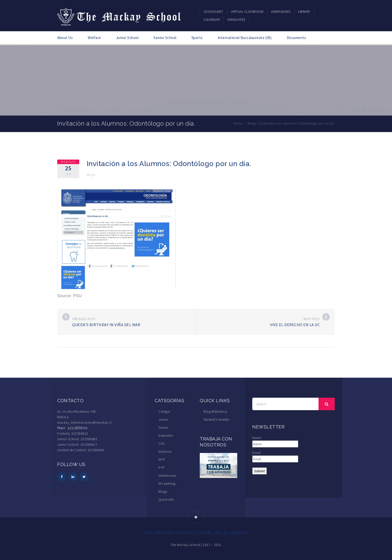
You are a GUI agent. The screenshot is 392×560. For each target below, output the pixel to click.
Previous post (84, 319)
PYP (162, 467)
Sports (197, 38)
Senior (163, 427)
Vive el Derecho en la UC (295, 325)
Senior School (165, 38)
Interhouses (167, 475)
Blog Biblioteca (215, 411)
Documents (296, 38)
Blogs (91, 175)
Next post (312, 319)
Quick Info (166, 499)
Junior (163, 419)
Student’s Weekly (216, 419)
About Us (65, 38)
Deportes (166, 435)
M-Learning (167, 483)
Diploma (165, 451)
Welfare (94, 38)
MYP (162, 459)
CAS (161, 443)
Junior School (127, 38)
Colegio (164, 411)
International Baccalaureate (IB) (245, 38)
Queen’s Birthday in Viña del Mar (106, 325)
